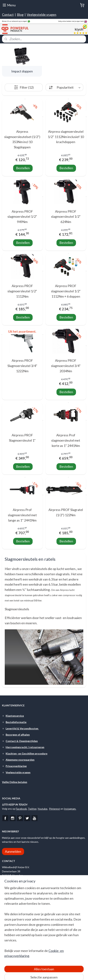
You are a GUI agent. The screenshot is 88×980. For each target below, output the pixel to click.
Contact (8, 15)
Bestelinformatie (16, 722)
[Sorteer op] (64, 87)
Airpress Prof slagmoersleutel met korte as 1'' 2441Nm (66, 440)
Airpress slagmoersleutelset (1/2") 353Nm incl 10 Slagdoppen (22, 139)
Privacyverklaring (16, 766)
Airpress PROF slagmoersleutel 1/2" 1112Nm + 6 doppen (66, 291)
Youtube (42, 809)
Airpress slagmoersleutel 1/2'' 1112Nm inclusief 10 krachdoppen (66, 137)
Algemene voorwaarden (20, 760)
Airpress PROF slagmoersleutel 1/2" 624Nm (66, 216)
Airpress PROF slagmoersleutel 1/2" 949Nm (22, 216)
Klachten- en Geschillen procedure (27, 753)
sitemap (57, 973)
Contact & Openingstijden (22, 741)
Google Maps (10, 917)
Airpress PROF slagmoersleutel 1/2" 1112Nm (22, 291)
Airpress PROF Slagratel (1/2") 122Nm (66, 512)
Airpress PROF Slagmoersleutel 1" (22, 438)
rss (64, 973)
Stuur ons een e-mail (21, 897)
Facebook (21, 809)
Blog (20, 15)
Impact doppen (22, 71)
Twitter (32, 809)
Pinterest (54, 809)
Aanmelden (13, 851)
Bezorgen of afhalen (18, 735)
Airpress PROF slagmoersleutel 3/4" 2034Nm (66, 366)
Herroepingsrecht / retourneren (25, 747)
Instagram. (70, 809)
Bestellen (23, 168)
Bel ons (12, 888)
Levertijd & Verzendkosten (22, 728)
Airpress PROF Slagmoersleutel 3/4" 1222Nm (22, 366)
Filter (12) (24, 87)
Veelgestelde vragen (42, 15)
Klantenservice (15, 716)
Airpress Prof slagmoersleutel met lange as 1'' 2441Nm (22, 515)
